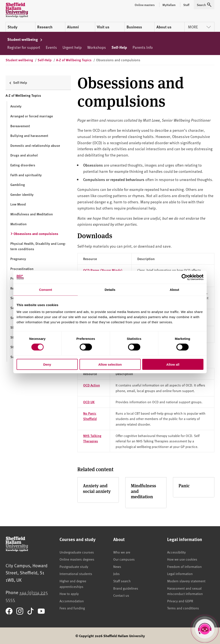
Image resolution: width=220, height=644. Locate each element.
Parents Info (143, 47)
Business (134, 27)
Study (12, 27)
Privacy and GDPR (180, 601)
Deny (47, 364)
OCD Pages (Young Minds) (103, 270)
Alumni (73, 27)
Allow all (173, 364)
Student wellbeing (25, 39)
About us (164, 27)
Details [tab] (110, 290)
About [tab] (174, 290)
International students (76, 573)
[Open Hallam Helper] (205, 629)
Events (51, 47)
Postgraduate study (74, 566)
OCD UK (89, 402)
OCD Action (92, 385)
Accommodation (72, 601)
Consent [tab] (46, 290)
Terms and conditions (183, 608)
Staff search (122, 581)
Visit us (103, 27)
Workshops (97, 47)
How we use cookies (182, 559)
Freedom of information (184, 566)
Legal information (180, 573)
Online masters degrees (77, 559)
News (117, 566)
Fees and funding (72, 608)
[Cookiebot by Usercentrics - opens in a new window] (185, 277)
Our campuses (124, 559)
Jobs (116, 573)
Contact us (121, 595)
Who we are (122, 552)
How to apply (69, 593)
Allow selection (110, 364)
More (199, 27)
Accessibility (176, 552)
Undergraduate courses (77, 552)
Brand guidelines (126, 588)
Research (45, 27)
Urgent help (72, 47)
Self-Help (119, 47)
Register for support (24, 47)
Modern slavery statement (186, 581)
